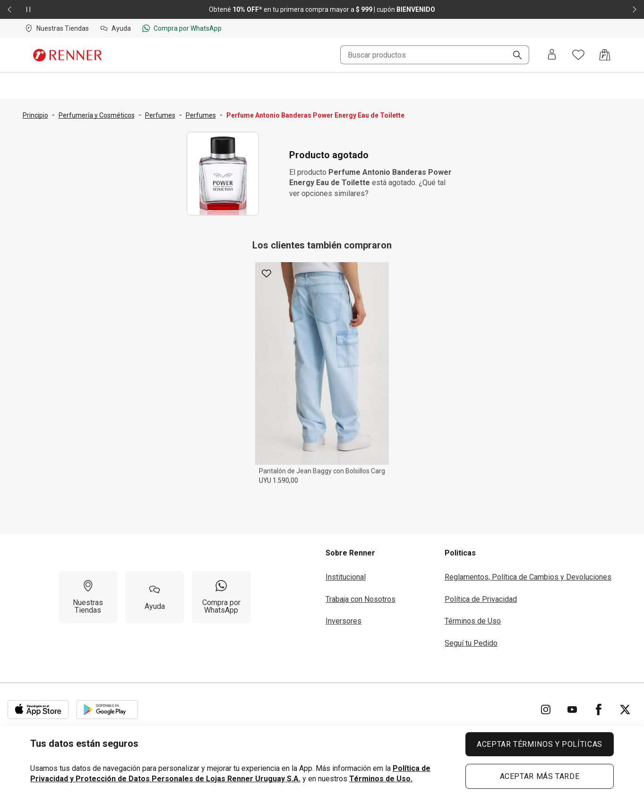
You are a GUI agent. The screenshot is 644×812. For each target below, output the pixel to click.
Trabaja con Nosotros (361, 599)
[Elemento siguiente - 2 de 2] (635, 9)
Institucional (346, 577)
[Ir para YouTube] (572, 709)
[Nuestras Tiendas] (88, 597)
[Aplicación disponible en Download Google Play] (107, 709)
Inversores (343, 621)
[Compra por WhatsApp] (221, 597)
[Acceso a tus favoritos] (578, 55)
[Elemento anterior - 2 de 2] (9, 9)
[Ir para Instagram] (546, 709)
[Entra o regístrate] (552, 55)
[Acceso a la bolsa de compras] (605, 55)
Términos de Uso (473, 621)
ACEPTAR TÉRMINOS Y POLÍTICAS (540, 744)
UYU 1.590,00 (279, 480)
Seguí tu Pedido (471, 643)
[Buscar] (514, 56)
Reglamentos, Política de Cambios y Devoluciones (528, 577)
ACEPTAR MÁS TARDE (540, 776)
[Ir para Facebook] (599, 709)
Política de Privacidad (481, 599)
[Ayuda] (155, 597)
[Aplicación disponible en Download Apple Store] (38, 709)
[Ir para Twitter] (625, 709)
